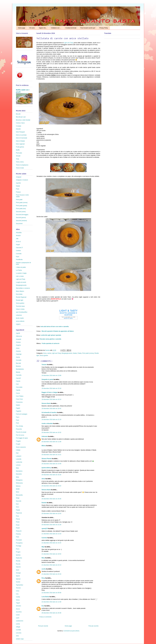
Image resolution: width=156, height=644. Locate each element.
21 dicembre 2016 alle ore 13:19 (51, 534)
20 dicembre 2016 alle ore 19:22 (51, 486)
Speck (18, 576)
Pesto (18, 522)
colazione (19, 315)
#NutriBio (19, 233)
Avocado (19, 360)
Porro (18, 549)
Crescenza (19, 402)
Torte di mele (20, 168)
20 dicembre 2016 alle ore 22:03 (51, 514)
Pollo (18, 537)
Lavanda (19, 459)
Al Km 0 (18, 242)
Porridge (19, 546)
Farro (18, 417)
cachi (18, 618)
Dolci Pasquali (20, 132)
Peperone (19, 513)
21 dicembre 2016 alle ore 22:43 (51, 574)
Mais (17, 468)
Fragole (18, 441)
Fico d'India (20, 426)
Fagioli (18, 408)
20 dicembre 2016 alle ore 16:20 (51, 475)
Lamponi (19, 456)
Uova (18, 591)
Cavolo (18, 381)
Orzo (18, 507)
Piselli (18, 528)
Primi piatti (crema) (88, 353)
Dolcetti (18, 129)
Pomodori (19, 540)
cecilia (44, 569)
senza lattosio (20, 321)
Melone (18, 486)
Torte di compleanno (22, 165)
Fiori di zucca (20, 435)
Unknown (45, 436)
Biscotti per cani (21, 117)
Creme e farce (20, 123)
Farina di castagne (22, 414)
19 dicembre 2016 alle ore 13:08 (51, 375)
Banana (18, 366)
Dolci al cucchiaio (21, 135)
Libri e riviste (20, 276)
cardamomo (20, 621)
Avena (18, 357)
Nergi (18, 498)
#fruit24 (18, 236)
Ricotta (18, 561)
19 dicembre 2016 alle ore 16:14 (51, 399)
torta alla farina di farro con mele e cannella (55, 327)
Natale (75, 353)
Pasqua (18, 192)
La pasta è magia (21, 273)
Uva (17, 594)
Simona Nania (46, 403)
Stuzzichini (19, 224)
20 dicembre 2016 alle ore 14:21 (51, 455)
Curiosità (19, 254)
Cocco (18, 393)
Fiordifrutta (19, 260)
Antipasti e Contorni (22, 180)
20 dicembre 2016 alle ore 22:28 (51, 525)
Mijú (43, 547)
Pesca (18, 519)
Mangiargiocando (67, 353)
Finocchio (19, 429)
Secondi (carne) (21, 212)
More (18, 492)
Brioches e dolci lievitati (23, 120)
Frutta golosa (20, 147)
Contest (18, 251)
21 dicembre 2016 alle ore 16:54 (51, 554)
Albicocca (19, 336)
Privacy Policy (104, 28)
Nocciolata (19, 294)
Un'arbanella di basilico (49, 412)
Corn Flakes (20, 396)
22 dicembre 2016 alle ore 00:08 (51, 593)
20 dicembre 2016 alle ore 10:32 (51, 432)
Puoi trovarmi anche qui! (88, 28)
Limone (18, 465)
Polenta (18, 534)
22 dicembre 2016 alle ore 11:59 (51, 602)
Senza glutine (44, 355)
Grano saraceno (21, 447)
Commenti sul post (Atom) (71, 631)
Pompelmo (19, 543)
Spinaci (18, 579)
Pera (17, 516)
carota (49, 353)
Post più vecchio (93, 626)
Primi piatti (19, 200)
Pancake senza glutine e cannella (50, 339)
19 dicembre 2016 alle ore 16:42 (51, 409)
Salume (18, 567)
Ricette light (20, 300)
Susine (18, 582)
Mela (18, 477)
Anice (45, 353)
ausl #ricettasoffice (22, 312)
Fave (18, 420)
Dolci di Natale (20, 141)
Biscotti (18, 114)
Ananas (18, 342)
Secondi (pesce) (21, 218)
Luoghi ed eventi (21, 282)
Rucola (18, 564)
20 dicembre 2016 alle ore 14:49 (51, 464)
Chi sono (32, 28)
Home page (22, 28)
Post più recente (43, 626)
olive (17, 636)
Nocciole (19, 501)
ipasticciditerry (46, 468)
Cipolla (18, 390)
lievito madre (20, 318)
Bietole (18, 372)
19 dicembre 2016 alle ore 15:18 (51, 388)
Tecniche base (20, 306)
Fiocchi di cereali (21, 432)
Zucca (18, 609)
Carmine (44, 538)
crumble (18, 630)
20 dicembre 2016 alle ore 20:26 (51, 499)
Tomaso (44, 365)
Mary (43, 558)
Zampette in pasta (47, 379)
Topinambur (20, 585)
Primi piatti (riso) (21, 209)
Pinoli (18, 525)
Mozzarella (19, 495)
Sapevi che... (43, 28)
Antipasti (19, 177)
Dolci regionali (20, 144)
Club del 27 (20, 248)
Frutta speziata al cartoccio (51, 343)
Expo (18, 257)
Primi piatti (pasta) (22, 206)
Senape (18, 573)
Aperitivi (18, 183)
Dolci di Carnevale (22, 138)
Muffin (18, 150)
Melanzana (19, 483)
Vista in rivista (20, 309)
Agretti (18, 333)
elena (43, 479)
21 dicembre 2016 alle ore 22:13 (51, 565)
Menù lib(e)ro (20, 291)
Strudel (18, 156)
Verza (18, 600)
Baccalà (18, 363)
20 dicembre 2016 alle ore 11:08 (51, 442)
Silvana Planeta (47, 459)
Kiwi (17, 453)
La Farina (19, 270)
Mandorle (19, 474)
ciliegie (18, 627)
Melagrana (19, 480)
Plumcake (19, 153)
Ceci (17, 384)
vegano (18, 324)
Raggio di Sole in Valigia (50, 392)
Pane (18, 189)
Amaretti (19, 339)
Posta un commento (45, 617)
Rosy (43, 578)
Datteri (18, 405)
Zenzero (19, 606)
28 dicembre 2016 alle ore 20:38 (51, 613)
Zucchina (19, 612)
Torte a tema (20, 162)
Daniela (48, 350)
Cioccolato (19, 387)
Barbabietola (20, 369)
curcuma (19, 633)
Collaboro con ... (56, 28)
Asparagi (19, 354)
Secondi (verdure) (21, 221)
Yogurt (18, 603)
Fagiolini (19, 411)
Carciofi (18, 378)
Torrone (18, 588)
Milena (44, 446)
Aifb (17, 239)
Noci (17, 504)
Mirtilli (18, 489)
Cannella (19, 375)
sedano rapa (20, 639)
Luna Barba (45, 597)
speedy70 (45, 529)
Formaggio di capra (22, 438)
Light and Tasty (69, 43)
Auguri (18, 245)
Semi (18, 570)
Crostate (19, 126)
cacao (18, 615)
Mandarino (19, 471)
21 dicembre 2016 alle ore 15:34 (51, 543)
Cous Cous (19, 399)
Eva (43, 606)
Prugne (18, 552)
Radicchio (19, 558)
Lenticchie (19, 462)
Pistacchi (19, 531)
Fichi (17, 423)
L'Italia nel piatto (21, 267)
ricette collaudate (47, 424)
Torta (18, 159)
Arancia (18, 351)
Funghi (18, 444)
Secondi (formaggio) (22, 215)
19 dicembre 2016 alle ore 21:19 (51, 420)
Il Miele (18, 450)
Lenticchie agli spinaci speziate (51, 335)
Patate (80, 353)
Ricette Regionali (21, 297)
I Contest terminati (71, 28)
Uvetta (18, 597)
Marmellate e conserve (23, 288)
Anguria (18, 345)
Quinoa (18, 555)
